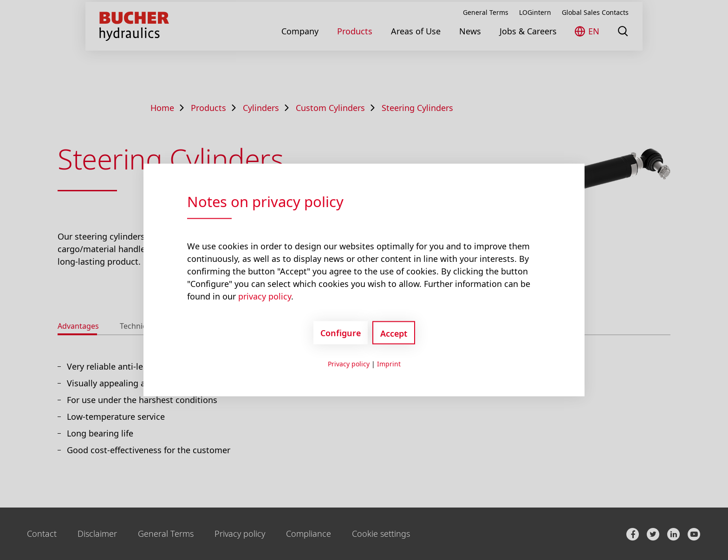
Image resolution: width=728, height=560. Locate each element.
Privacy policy (349, 364)
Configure (341, 332)
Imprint (389, 364)
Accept (394, 333)
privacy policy (265, 296)
